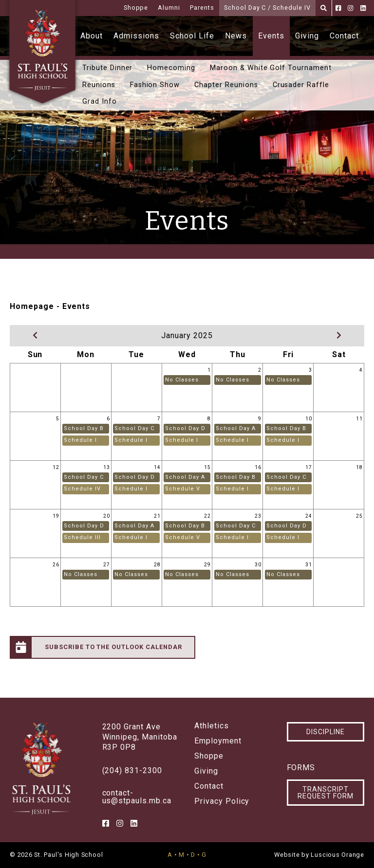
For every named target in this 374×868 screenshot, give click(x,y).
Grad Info (100, 101)
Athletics (212, 726)
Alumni (169, 8)
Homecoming (171, 68)
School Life (192, 36)
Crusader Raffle (301, 85)
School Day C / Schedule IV (267, 8)
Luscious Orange (337, 855)
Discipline (326, 732)
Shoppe (136, 8)
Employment (218, 741)
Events (271, 36)
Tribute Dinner (107, 68)
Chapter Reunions (226, 85)
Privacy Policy (222, 801)
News (236, 36)
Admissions (136, 36)
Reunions (99, 85)
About (92, 36)
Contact (344, 36)
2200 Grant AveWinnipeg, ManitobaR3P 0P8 (140, 737)
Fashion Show (155, 85)
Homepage (32, 306)
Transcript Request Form (326, 793)
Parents (202, 8)
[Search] (324, 8)
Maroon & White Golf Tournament (271, 68)
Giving (307, 36)
